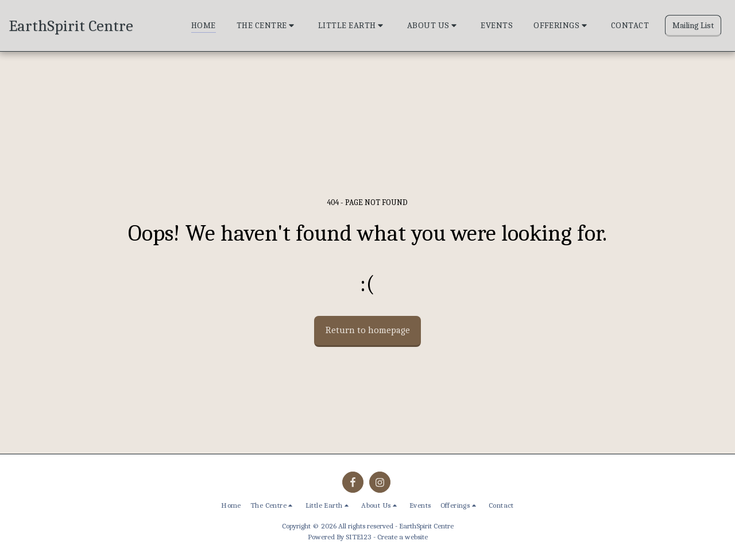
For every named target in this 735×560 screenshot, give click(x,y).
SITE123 (359, 537)
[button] (267, 26)
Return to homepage (368, 330)
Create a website (403, 537)
